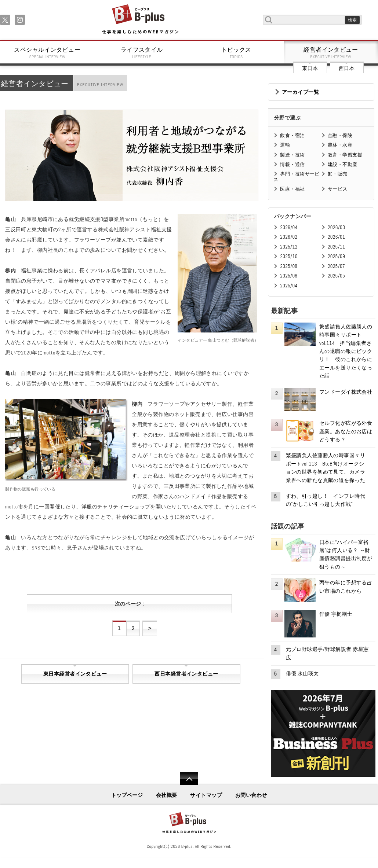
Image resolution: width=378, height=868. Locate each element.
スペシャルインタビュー (47, 53)
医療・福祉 (292, 189)
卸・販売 (338, 174)
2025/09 (336, 256)
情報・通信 (292, 164)
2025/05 (336, 276)
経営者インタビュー (331, 53)
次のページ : (129, 604)
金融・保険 (340, 135)
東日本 (310, 68)
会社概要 (167, 795)
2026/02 (289, 237)
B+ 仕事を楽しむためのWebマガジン (140, 20)
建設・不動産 (343, 164)
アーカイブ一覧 (300, 92)
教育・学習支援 (345, 155)
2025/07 (336, 266)
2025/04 (289, 286)
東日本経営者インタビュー (75, 674)
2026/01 (336, 237)
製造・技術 (292, 155)
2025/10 (289, 256)
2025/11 (336, 247)
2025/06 (289, 276)
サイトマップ (206, 795)
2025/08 (289, 266)
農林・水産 (340, 145)
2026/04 (289, 227)
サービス (338, 189)
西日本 (347, 68)
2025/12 (289, 247)
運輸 (285, 145)
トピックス (236, 53)
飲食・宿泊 (292, 135)
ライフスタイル (142, 53)
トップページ (127, 795)
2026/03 (336, 227)
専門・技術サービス (296, 176)
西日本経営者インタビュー (186, 674)
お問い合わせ (251, 795)
